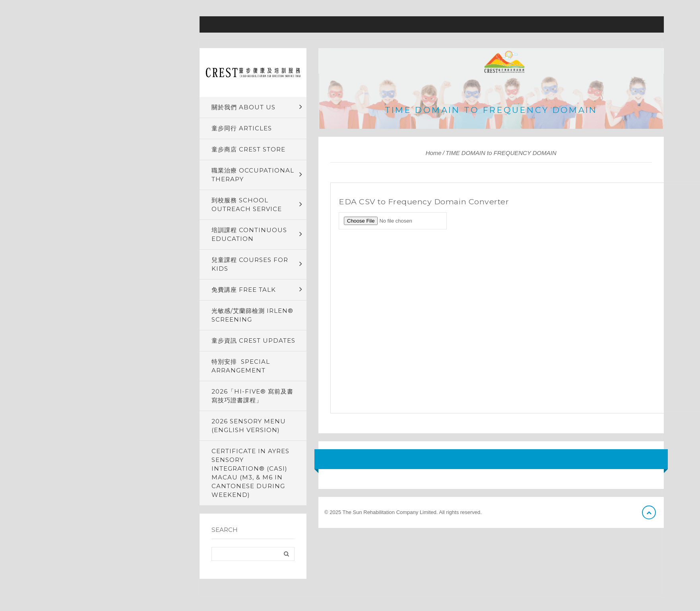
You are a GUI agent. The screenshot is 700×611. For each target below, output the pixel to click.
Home (434, 153)
